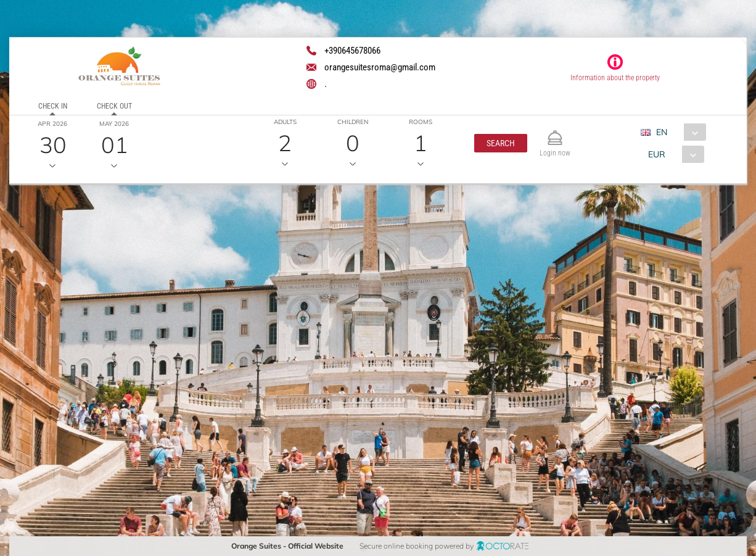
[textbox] (101, 282)
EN (662, 132)
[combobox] (678, 132)
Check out (114, 106)
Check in (52, 106)
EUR (657, 154)
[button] (500, 143)
